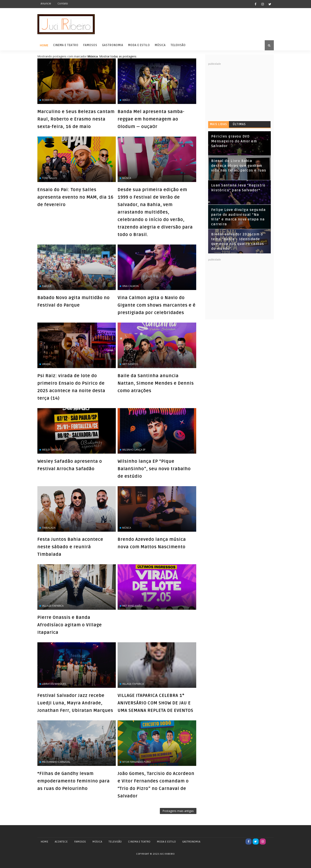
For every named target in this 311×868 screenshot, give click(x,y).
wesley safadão (52, 450)
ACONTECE (61, 842)
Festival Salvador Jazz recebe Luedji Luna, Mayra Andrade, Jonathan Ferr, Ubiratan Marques (75, 703)
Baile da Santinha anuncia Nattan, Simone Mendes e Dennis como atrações (156, 383)
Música (160, 45)
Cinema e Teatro (66, 45)
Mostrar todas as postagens (118, 56)
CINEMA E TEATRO (139, 842)
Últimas (239, 124)
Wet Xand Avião (132, 606)
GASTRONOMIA (191, 842)
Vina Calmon (130, 286)
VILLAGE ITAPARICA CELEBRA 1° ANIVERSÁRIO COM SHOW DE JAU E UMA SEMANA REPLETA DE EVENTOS (155, 703)
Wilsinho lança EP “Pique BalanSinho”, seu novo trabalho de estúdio (154, 469)
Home (44, 45)
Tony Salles (50, 178)
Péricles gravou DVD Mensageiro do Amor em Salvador (234, 141)
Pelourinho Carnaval (56, 762)
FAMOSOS (80, 842)
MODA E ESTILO (166, 842)
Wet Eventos (130, 364)
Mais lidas (219, 124)
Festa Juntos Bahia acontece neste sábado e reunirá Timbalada (70, 547)
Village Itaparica (53, 606)
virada (46, 364)
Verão (126, 100)
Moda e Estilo (139, 45)
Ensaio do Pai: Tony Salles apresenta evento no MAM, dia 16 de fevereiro (75, 197)
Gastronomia (113, 45)
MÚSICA (97, 842)
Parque (47, 286)
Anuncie (46, 4)
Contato (63, 4)
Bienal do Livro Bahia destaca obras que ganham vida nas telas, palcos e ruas (239, 166)
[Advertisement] (238, 91)
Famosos (90, 45)
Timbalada (49, 528)
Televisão (178, 45)
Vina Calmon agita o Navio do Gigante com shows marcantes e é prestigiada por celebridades (157, 305)
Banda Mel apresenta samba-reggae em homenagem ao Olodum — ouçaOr (151, 119)
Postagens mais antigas (178, 811)
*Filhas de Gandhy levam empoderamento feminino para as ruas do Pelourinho (74, 781)
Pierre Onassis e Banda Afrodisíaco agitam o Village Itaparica (70, 625)
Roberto (48, 100)
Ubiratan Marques (54, 684)
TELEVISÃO (115, 842)
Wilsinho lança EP (134, 450)
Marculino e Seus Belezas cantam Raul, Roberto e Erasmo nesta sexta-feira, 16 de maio (76, 119)
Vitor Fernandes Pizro (137, 762)
